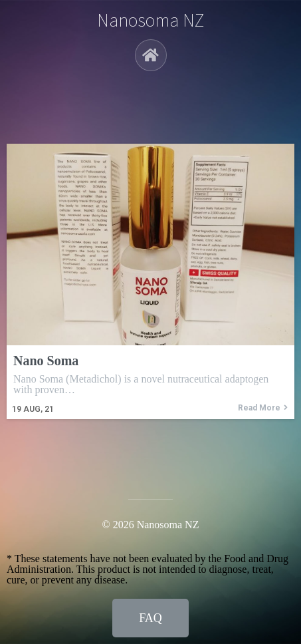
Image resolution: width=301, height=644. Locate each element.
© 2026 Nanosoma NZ (151, 525)
